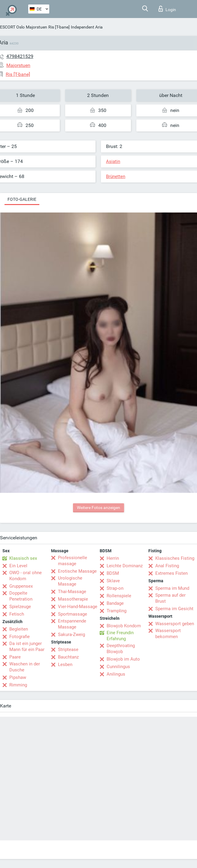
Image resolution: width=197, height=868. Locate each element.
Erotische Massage (77, 571)
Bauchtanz (68, 657)
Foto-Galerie (22, 199)
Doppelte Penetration (21, 596)
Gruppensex (21, 586)
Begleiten (19, 629)
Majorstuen (36, 27)
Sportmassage (73, 614)
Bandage (115, 603)
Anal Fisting (167, 566)
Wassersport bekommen (168, 634)
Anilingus (116, 674)
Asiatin (113, 161)
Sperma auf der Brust (170, 598)
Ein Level (18, 566)
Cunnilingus (118, 667)
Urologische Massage (70, 581)
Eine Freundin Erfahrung (120, 636)
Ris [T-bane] (59, 27)
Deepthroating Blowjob (121, 649)
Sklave (113, 581)
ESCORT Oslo (12, 27)
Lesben (65, 665)
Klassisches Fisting (175, 558)
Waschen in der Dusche (25, 667)
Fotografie (20, 637)
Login (167, 9)
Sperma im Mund (172, 588)
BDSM (113, 573)
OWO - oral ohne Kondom (26, 576)
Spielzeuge (20, 607)
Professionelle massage (73, 561)
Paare (15, 657)
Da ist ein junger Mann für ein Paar (27, 646)
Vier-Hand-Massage (78, 607)
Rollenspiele (119, 596)
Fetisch (17, 614)
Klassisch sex (23, 558)
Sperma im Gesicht (174, 609)
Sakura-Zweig (71, 634)
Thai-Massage (72, 592)
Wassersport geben (175, 624)
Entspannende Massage (72, 624)
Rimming (18, 685)
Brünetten (116, 176)
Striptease (68, 649)
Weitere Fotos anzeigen (98, 508)
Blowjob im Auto (123, 659)
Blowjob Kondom (124, 626)
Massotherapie (73, 599)
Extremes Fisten (171, 573)
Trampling (117, 611)
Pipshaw (18, 677)
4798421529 (20, 56)
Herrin (113, 558)
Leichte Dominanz (125, 566)
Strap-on (115, 588)
